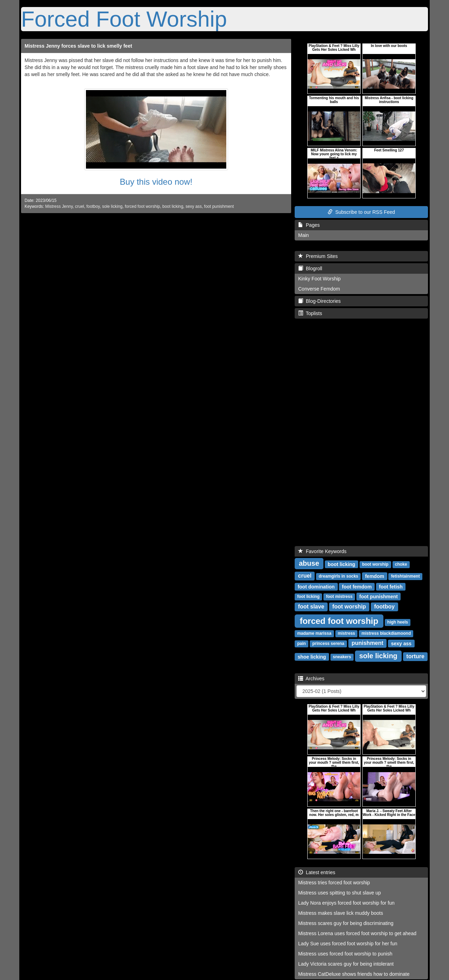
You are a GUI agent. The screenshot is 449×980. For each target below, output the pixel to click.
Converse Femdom (319, 289)
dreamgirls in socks (339, 576)
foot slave (311, 607)
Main (303, 235)
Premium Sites (318, 256)
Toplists (310, 313)
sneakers (342, 657)
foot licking (308, 597)
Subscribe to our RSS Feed (361, 212)
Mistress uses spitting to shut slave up (340, 893)
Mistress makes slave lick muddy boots (341, 913)
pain (301, 644)
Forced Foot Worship (124, 19)
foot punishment (219, 206)
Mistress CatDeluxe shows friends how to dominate (354, 974)
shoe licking (312, 656)
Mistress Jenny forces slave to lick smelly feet (78, 46)
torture (415, 656)
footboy (93, 206)
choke (401, 564)
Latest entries (317, 872)
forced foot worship (142, 206)
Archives (311, 679)
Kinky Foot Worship (319, 279)
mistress (346, 633)
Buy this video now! (156, 182)
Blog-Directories (319, 301)
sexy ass (194, 206)
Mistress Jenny (59, 206)
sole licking (112, 206)
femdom (375, 576)
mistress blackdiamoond (386, 633)
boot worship (375, 564)
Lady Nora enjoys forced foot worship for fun (346, 903)
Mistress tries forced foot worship (334, 883)
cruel (80, 206)
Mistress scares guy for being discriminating (346, 923)
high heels (398, 622)
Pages (309, 225)
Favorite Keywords (322, 551)
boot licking (173, 206)
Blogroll (310, 268)
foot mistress (339, 597)
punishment (367, 643)
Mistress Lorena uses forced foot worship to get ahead (357, 933)
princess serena (328, 644)
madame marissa (314, 633)
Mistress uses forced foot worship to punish (345, 954)
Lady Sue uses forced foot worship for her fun (348, 944)
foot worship (349, 607)
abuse (309, 563)
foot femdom (357, 586)
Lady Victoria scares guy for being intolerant (346, 964)
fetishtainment (406, 576)
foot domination (316, 586)
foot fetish (391, 586)
